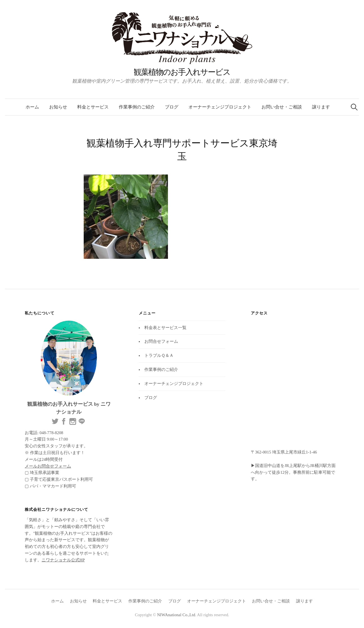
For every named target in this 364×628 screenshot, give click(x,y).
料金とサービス (93, 107)
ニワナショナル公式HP (63, 560)
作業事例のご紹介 (137, 107)
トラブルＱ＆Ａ (159, 355)
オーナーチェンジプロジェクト (220, 107)
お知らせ (58, 107)
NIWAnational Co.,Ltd (176, 615)
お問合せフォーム (161, 341)
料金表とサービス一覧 (165, 328)
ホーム (32, 107)
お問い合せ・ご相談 (282, 107)
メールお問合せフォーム (48, 466)
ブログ (172, 107)
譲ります (321, 107)
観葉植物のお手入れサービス (182, 72)
